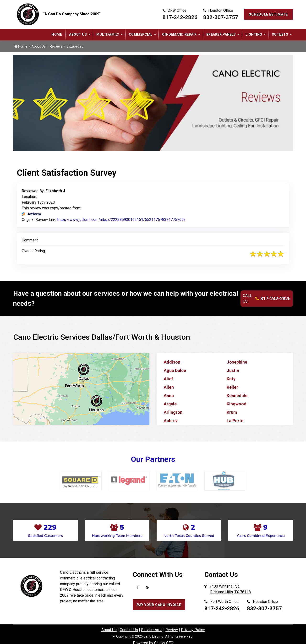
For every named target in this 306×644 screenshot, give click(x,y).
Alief (168, 379)
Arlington (173, 412)
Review (172, 630)
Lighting (254, 34)
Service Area (152, 630)
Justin (233, 370)
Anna (169, 396)
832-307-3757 (221, 17)
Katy (231, 379)
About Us (78, 34)
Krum (232, 412)
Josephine (237, 362)
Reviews (56, 46)
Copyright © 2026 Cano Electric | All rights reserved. (155, 636)
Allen (169, 387)
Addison (172, 362)
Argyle (170, 404)
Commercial (141, 34)
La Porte (235, 421)
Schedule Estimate (268, 14)
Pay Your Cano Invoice (159, 605)
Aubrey (171, 421)
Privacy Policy (193, 630)
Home (57, 34)
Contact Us (129, 630)
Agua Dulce (175, 370)
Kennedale (237, 396)
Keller (232, 387)
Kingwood (237, 404)
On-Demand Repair (179, 34)
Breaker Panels (221, 34)
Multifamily (108, 34)
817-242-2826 (180, 17)
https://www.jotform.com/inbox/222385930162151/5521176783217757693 (122, 220)
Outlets (280, 34)
